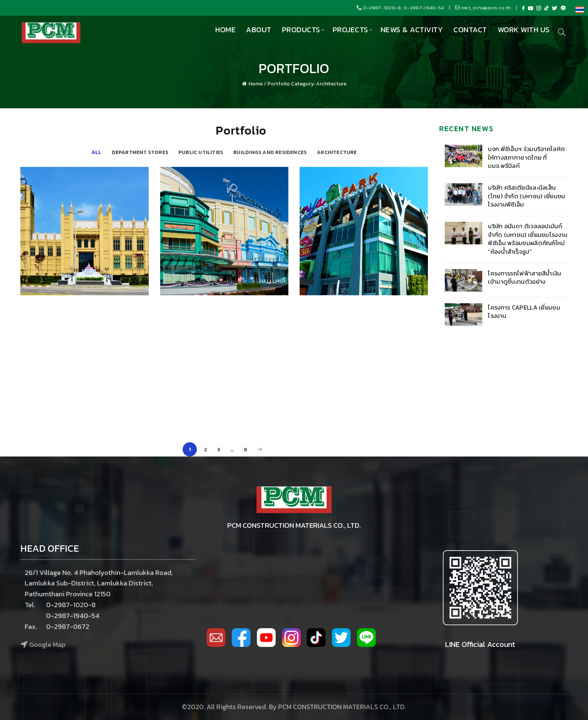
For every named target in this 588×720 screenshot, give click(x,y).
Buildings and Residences (270, 152)
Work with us (524, 30)
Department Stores (140, 152)
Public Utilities (201, 152)
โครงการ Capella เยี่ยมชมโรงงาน (524, 311)
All (97, 152)
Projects (350, 30)
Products (301, 30)
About (259, 30)
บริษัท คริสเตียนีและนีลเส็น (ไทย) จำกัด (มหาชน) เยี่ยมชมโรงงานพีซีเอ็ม (526, 196)
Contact (470, 30)
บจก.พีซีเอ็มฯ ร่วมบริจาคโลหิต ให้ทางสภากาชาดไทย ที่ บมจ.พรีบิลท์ (526, 157)
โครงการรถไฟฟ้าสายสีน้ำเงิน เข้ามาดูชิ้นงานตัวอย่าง (524, 277)
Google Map (47, 644)
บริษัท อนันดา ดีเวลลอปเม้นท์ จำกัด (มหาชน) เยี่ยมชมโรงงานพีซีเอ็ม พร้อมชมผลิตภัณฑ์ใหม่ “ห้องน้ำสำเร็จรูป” (528, 239)
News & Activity (412, 30)
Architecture (337, 152)
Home (225, 30)
